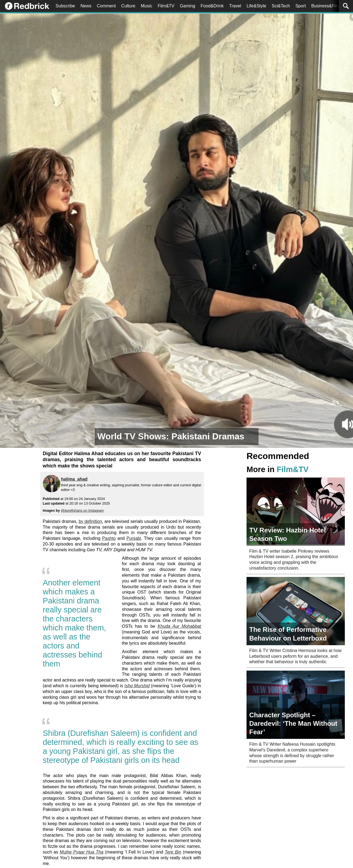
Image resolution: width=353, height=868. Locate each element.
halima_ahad (74, 479)
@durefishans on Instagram (82, 510)
